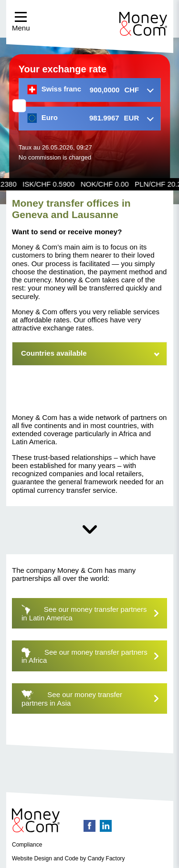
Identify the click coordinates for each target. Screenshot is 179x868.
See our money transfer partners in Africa (94, 656)
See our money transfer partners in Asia (94, 698)
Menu (21, 22)
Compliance (27, 845)
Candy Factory (106, 858)
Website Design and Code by (49, 858)
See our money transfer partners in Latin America (94, 613)
